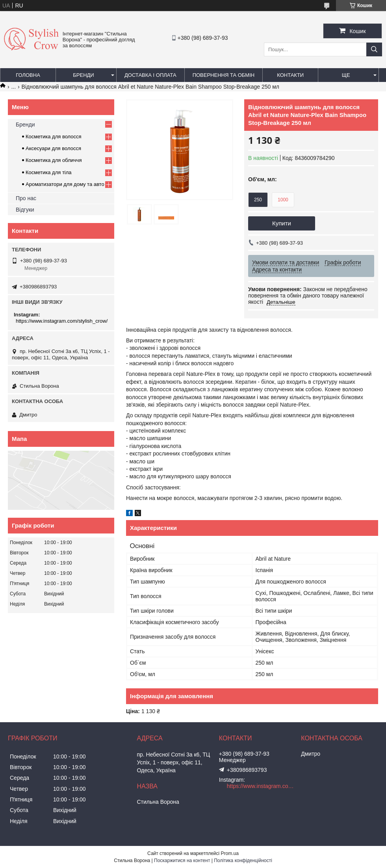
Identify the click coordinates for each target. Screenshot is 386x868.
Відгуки (25, 210)
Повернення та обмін (224, 75)
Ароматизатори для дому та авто (65, 184)
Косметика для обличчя (54, 160)
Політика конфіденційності (243, 861)
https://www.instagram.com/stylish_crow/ (62, 321)
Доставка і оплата (150, 75)
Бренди (83, 75)
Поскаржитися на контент (182, 861)
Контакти (290, 75)
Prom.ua (230, 853)
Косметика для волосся (54, 137)
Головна (28, 75)
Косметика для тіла (49, 172)
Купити (282, 223)
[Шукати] (374, 49)
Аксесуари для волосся (53, 148)
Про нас (26, 198)
